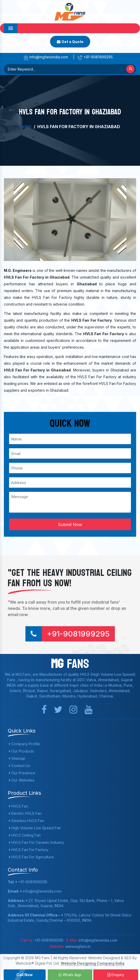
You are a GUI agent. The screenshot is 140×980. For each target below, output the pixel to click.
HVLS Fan (19, 806)
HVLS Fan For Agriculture (31, 857)
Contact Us (20, 766)
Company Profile (24, 744)
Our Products (22, 751)
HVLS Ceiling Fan (25, 835)
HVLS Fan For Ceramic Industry (37, 842)
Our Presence (22, 773)
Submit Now (70, 524)
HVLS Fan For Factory (29, 850)
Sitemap (17, 758)
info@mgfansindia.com (45, 57)
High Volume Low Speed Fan (35, 828)
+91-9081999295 (95, 57)
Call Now (24, 975)
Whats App (70, 975)
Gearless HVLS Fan (27, 821)
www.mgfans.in (77, 946)
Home (26, 127)
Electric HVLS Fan (25, 813)
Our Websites (22, 780)
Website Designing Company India (93, 963)
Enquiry (116, 975)
